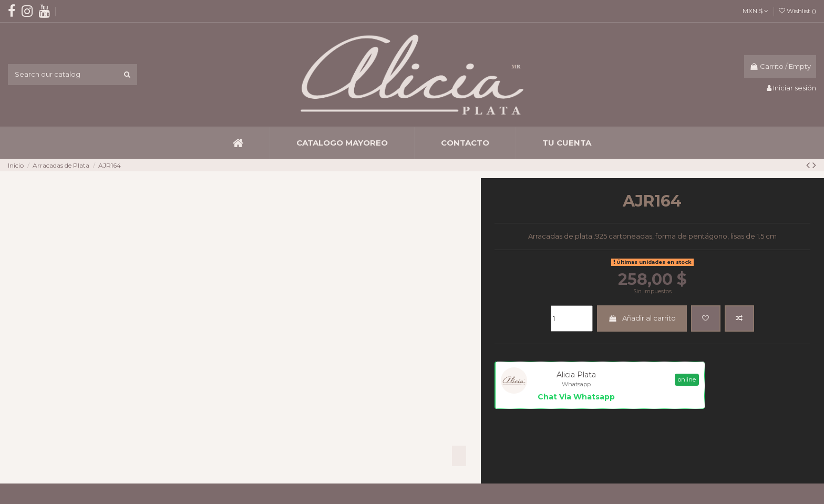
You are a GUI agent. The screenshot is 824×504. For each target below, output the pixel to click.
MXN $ (755, 11)
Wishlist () (797, 11)
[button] (342, 143)
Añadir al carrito (642, 318)
